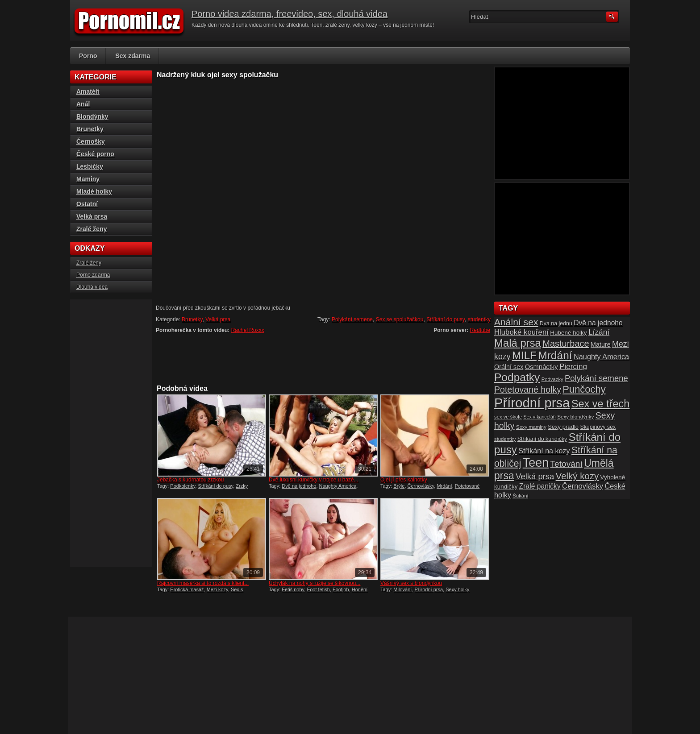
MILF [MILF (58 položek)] (524, 355)
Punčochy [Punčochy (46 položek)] (584, 389)
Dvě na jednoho (299, 486)
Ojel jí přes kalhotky (404, 480)
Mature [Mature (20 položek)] (601, 344)
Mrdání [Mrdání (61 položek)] (555, 355)
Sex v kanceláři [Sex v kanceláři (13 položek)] (540, 417)
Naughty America (338, 486)
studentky (479, 319)
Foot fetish (318, 589)
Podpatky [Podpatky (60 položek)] (517, 377)
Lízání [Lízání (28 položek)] (599, 332)
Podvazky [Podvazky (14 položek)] (552, 379)
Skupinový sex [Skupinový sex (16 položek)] (598, 427)
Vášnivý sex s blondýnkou (411, 583)
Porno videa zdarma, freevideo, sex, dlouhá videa (290, 14)
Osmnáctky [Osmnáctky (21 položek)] (542, 367)
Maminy (88, 179)
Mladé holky (94, 191)
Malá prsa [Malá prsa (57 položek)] (518, 343)
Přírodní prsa (429, 589)
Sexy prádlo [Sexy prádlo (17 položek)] (563, 427)
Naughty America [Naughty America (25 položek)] (601, 357)
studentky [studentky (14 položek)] (505, 439)
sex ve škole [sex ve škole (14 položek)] (508, 417)
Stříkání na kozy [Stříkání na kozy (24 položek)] (544, 451)
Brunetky (192, 319)
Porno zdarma (93, 275)
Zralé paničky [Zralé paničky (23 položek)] (540, 486)
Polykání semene (352, 319)
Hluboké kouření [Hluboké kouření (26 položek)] (521, 332)
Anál (83, 104)
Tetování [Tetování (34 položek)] (567, 464)
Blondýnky (92, 116)
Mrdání (444, 486)
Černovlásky (421, 486)
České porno (95, 154)
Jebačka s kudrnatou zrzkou (190, 480)
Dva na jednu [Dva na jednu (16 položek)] (556, 323)
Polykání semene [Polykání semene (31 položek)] (596, 378)
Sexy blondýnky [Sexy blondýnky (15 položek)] (575, 417)
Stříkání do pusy (446, 319)
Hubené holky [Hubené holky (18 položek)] (568, 333)
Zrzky (242, 486)
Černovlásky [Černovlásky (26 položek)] (583, 486)
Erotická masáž (187, 589)
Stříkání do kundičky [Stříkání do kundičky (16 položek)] (542, 439)
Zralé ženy (92, 229)
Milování (402, 589)
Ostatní (87, 204)
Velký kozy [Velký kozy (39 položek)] (577, 476)
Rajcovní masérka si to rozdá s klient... (203, 583)
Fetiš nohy (293, 589)
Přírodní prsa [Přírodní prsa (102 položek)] (532, 403)
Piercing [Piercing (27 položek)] (573, 366)
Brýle (399, 486)
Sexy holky (457, 589)
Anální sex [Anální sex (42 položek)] (516, 322)
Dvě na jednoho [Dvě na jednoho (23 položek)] (598, 323)
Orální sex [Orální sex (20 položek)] (509, 367)
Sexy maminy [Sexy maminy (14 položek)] (531, 427)
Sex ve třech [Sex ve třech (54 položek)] (600, 404)
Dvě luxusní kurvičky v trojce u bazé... (314, 480)
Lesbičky (90, 166)
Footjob (341, 589)
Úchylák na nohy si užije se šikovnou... (315, 583)
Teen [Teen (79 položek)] (536, 463)
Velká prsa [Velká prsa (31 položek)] (535, 476)
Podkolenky (183, 486)
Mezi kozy (217, 589)
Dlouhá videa (92, 287)
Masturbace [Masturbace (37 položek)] (566, 344)
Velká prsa (218, 319)
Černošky (91, 141)
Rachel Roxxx (248, 330)
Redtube (480, 330)
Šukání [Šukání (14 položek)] (520, 496)
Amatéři (88, 91)
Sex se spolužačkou (400, 319)
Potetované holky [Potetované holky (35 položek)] (528, 390)
